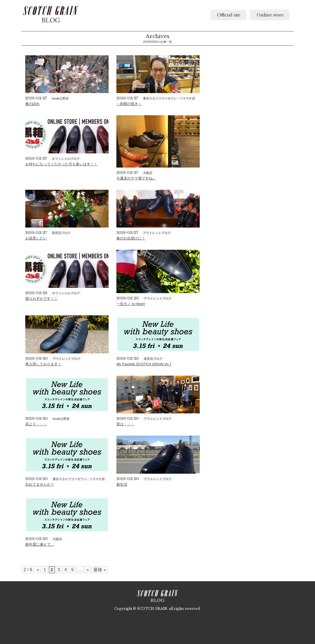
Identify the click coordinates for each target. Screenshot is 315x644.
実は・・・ (125, 424)
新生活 (122, 484)
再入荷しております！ (43, 364)
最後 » (100, 570)
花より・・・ (36, 424)
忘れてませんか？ (40, 484)
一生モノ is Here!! (131, 304)
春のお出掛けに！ (131, 238)
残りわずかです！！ (42, 299)
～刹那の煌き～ (129, 104)
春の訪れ (32, 104)
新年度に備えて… (40, 544)
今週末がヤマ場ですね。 (136, 178)
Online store (270, 15)
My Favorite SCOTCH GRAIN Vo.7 (144, 364)
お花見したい (36, 238)
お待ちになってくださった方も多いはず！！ (61, 164)
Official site (228, 15)
